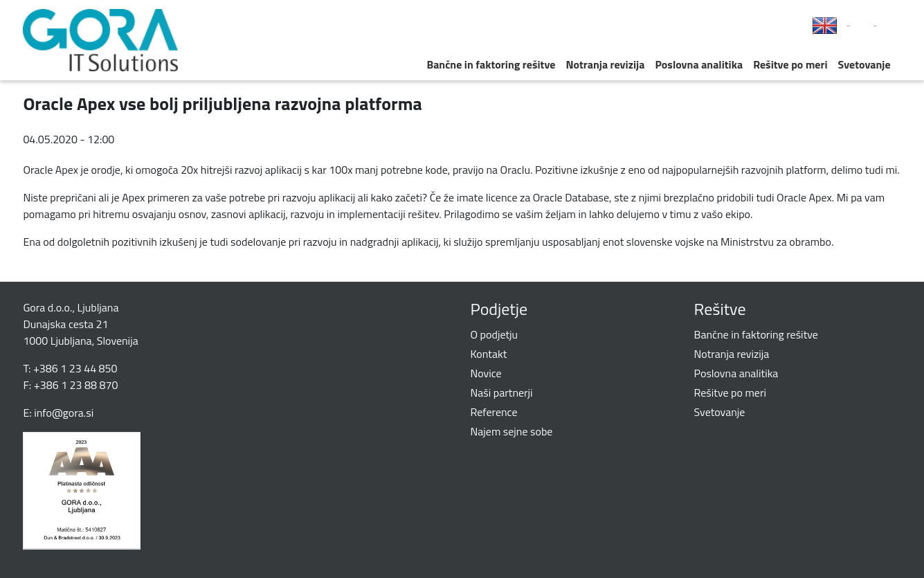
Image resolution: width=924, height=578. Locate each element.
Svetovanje (864, 64)
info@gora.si (64, 413)
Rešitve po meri (790, 64)
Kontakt (489, 354)
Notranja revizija (605, 64)
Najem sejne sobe (512, 431)
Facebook (849, 26)
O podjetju (495, 334)
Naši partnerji (502, 392)
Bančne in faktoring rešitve (491, 64)
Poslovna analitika (699, 64)
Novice (486, 373)
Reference (494, 412)
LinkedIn (876, 26)
